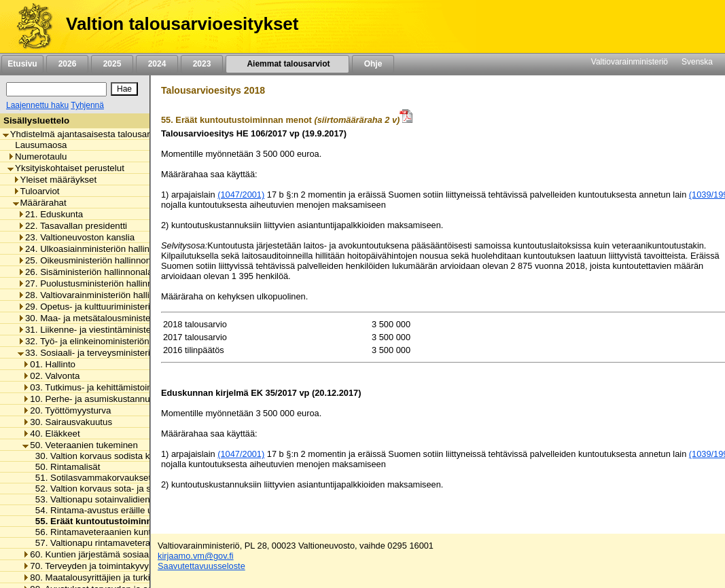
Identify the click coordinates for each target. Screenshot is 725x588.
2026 (67, 64)
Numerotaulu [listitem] (37, 157)
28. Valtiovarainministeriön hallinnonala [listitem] (100, 295)
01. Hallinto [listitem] (49, 364)
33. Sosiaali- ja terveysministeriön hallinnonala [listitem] (114, 353)
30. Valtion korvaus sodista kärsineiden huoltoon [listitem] (128, 456)
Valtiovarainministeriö (630, 62)
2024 (157, 64)
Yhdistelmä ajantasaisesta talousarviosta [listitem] (88, 134)
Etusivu (22, 64)
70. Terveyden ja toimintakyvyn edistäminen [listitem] (114, 566)
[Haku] (56, 89)
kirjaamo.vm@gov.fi (196, 556)
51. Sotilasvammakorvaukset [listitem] (90, 478)
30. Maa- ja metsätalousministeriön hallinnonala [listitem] (117, 318)
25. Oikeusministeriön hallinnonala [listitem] (90, 260)
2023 (202, 64)
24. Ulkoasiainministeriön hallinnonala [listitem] (97, 249)
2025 (112, 64)
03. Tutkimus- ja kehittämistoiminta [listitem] (95, 387)
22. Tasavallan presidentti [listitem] (72, 226)
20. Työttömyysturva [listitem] (67, 410)
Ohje (373, 64)
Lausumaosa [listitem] (37, 145)
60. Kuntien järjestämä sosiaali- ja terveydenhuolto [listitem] (127, 554)
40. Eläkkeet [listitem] (51, 434)
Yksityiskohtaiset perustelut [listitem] (66, 168)
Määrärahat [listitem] (40, 203)
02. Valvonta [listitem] (51, 376)
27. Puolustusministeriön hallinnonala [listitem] (96, 283)
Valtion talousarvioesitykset (182, 24)
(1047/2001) (241, 195)
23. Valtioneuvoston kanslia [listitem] (76, 237)
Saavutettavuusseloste (201, 566)
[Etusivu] (30, 26)
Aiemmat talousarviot (287, 64)
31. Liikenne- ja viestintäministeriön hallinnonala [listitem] (117, 330)
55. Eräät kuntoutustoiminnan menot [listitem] (110, 521)
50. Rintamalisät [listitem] (64, 467)
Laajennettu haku (37, 105)
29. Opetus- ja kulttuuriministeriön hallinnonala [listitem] (114, 307)
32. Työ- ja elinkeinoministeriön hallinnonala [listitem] (109, 341)
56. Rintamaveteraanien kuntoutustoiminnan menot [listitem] (134, 532)
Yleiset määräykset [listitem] (55, 180)
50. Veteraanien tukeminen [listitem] (80, 445)
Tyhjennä (87, 105)
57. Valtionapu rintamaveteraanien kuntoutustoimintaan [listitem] (142, 543)
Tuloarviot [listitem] (36, 191)
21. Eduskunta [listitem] (50, 214)
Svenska (697, 62)
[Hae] (124, 89)
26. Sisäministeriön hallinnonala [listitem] (85, 272)
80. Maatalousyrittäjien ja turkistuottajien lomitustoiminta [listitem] (138, 577)
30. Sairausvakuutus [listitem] (67, 422)
